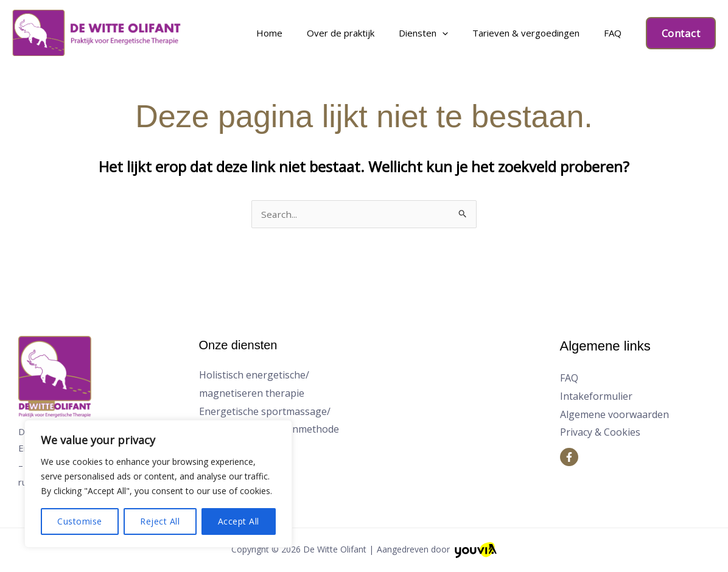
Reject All (160, 521)
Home (330, 33)
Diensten (457, 33)
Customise (80, 521)
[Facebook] (569, 458)
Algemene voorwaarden (614, 416)
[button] (681, 33)
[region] (158, 484)
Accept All (239, 521)
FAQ (619, 33)
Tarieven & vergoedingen (546, 33)
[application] (476, 33)
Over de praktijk (387, 33)
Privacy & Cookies (600, 433)
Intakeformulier (596, 397)
